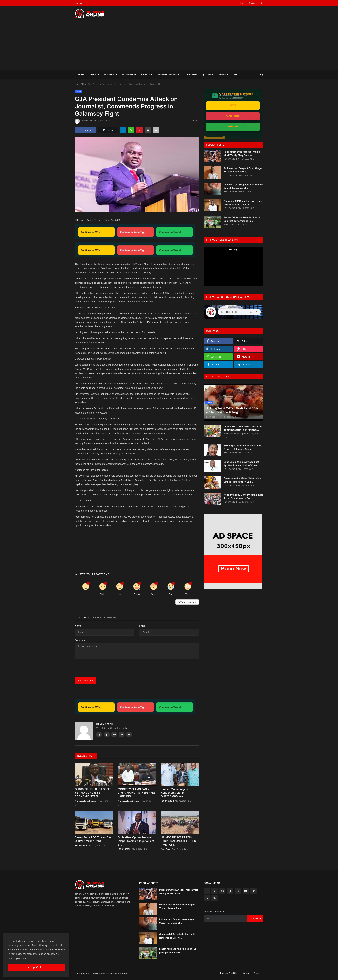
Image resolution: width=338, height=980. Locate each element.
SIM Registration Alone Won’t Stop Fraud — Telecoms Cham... (243, 447)
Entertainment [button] (168, 74)
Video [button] (223, 74)
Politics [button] (111, 74)
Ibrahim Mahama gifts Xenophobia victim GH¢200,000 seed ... (174, 793)
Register (253, 3)
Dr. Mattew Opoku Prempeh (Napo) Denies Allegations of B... (136, 841)
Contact (78, 3)
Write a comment (187, 602)
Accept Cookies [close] (36, 967)
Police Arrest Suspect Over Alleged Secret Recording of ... (243, 186)
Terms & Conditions (230, 973)
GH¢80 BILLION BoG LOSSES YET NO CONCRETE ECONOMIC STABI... (93, 793)
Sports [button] (147, 74)
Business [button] (129, 74)
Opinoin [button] (191, 74)
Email (142, 626)
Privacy (257, 973)
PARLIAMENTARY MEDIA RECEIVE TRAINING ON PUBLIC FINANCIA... (243, 428)
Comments (84, 617)
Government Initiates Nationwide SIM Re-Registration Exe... (242, 480)
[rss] (215, 898)
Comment (80, 640)
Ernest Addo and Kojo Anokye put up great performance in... (243, 219)
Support (246, 973)
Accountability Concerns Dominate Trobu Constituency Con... (243, 496)
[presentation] (100, 668)
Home (81, 74)
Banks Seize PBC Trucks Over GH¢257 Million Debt (94, 839)
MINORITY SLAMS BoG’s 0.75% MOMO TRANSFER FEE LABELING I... (137, 793)
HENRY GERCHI (85, 121)
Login (243, 3)
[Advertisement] (169, 45)
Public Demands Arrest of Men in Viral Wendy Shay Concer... (242, 153)
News (85, 84)
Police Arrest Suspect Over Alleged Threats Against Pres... (243, 170)
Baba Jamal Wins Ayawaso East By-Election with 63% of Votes (241, 464)
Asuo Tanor (166, 849)
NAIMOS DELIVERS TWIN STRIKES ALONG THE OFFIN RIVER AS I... (178, 841)
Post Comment (86, 680)
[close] (66, 937)
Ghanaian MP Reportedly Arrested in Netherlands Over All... (243, 203)
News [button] (94, 74)
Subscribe (255, 918)
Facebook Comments (109, 617)
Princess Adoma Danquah (86, 801)
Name (78, 626)
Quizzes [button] (208, 74)
